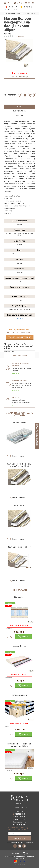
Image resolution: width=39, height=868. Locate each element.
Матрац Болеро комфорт (19, 547)
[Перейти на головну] (19, 3)
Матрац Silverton (19, 695)
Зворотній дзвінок (19, 825)
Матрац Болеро (19, 505)
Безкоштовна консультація (37, 436)
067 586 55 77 (20, 819)
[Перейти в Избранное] (26, 3)
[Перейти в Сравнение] (29, 3)
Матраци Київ (19, 865)
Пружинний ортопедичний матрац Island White (19, 745)
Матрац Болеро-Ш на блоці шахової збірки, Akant (19, 465)
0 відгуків (20, 36)
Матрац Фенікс (19, 646)
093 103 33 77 (20, 817)
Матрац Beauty (19, 422)
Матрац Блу (19, 597)
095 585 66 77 (20, 814)
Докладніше (19, 319)
